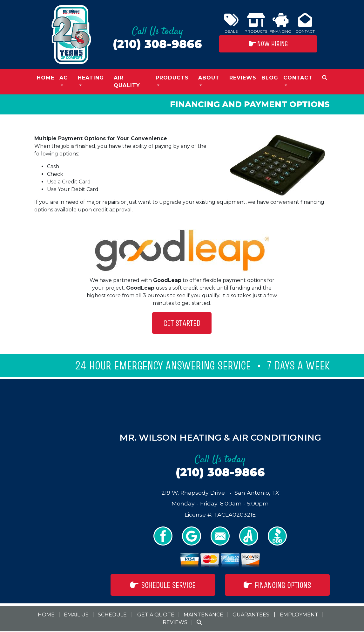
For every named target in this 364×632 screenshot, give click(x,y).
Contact (305, 23)
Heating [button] (91, 78)
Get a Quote (156, 615)
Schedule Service (163, 585)
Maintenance (203, 615)
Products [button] (172, 78)
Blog (270, 78)
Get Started (182, 323)
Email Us (76, 615)
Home (46, 78)
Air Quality (127, 82)
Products (256, 23)
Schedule (112, 615)
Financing (280, 23)
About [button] (209, 78)
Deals (231, 23)
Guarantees (251, 615)
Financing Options (277, 585)
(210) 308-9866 (157, 44)
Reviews (243, 78)
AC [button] (64, 78)
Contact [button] (298, 78)
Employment (299, 615)
